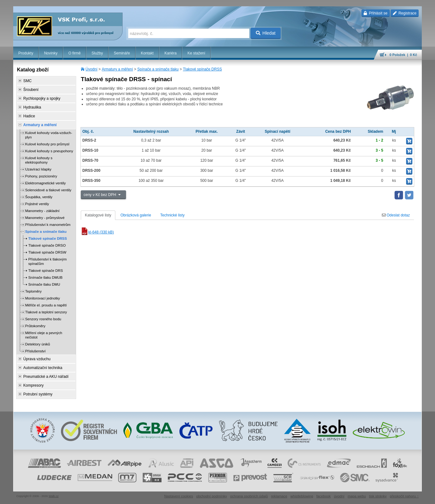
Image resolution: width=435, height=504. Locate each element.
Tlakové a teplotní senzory (46, 312)
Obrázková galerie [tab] (136, 215)
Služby (97, 53)
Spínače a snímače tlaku (158, 69)
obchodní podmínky (212, 496)
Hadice (29, 116)
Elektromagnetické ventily (45, 183)
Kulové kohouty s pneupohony (49, 151)
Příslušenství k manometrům (48, 225)
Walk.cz (54, 496)
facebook (323, 496)
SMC (28, 81)
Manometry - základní (42, 211)
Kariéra (171, 53)
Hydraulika (32, 107)
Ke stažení (196, 53)
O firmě (74, 53)
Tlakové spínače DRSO (47, 245)
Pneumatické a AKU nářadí (46, 377)
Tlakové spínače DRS (46, 271)
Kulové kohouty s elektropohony (39, 160)
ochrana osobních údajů (249, 496)
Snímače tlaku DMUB (45, 277)
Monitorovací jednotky (43, 298)
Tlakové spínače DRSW (47, 252)
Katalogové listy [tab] (98, 215)
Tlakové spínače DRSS (202, 69)
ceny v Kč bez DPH (100, 195)
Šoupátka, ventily (39, 197)
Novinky (51, 53)
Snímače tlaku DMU (44, 284)
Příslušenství (35, 351)
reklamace (279, 496)
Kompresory (33, 385)
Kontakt (147, 53)
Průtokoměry (35, 326)
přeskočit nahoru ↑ (404, 496)
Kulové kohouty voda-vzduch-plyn (49, 135)
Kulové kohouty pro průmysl (47, 144)
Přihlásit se (375, 13)
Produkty (26, 53)
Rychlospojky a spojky (42, 98)
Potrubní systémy (38, 394)
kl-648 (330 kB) (97, 232)
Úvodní (91, 69)
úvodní (339, 496)
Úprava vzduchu (37, 359)
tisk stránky (378, 496)
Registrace (405, 13)
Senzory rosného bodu (43, 319)
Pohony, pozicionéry (41, 176)
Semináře (122, 53)
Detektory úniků (38, 344)
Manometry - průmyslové (45, 218)
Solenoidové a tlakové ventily (48, 190)
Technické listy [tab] (172, 215)
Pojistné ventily (37, 204)
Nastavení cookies (179, 496)
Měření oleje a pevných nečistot (44, 335)
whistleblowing (302, 496)
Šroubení (31, 90)
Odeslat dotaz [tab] (396, 215)
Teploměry (33, 291)
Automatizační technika (43, 368)
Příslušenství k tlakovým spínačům (47, 261)
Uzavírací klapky (38, 169)
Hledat (266, 33)
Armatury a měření (117, 69)
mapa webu (357, 496)
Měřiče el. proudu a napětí (46, 305)
